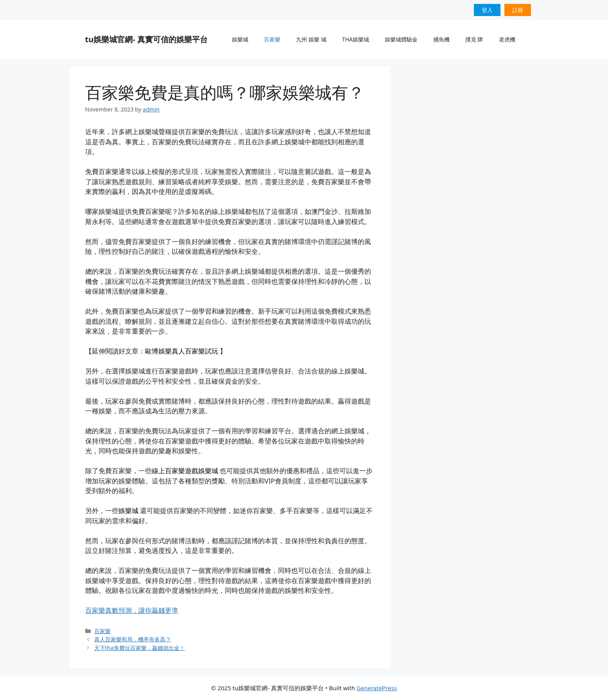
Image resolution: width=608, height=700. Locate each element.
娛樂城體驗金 (401, 39)
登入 (487, 10)
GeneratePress (377, 688)
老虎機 (507, 39)
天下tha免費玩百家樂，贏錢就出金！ (140, 648)
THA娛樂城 (356, 39)
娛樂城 (240, 39)
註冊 (518, 10)
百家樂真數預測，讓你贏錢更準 (132, 610)
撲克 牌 (474, 39)
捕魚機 (441, 39)
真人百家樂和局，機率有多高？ (133, 639)
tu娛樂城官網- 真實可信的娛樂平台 (146, 39)
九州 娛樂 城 (311, 39)
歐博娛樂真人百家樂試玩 (182, 351)
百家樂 (272, 39)
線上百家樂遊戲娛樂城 (185, 471)
